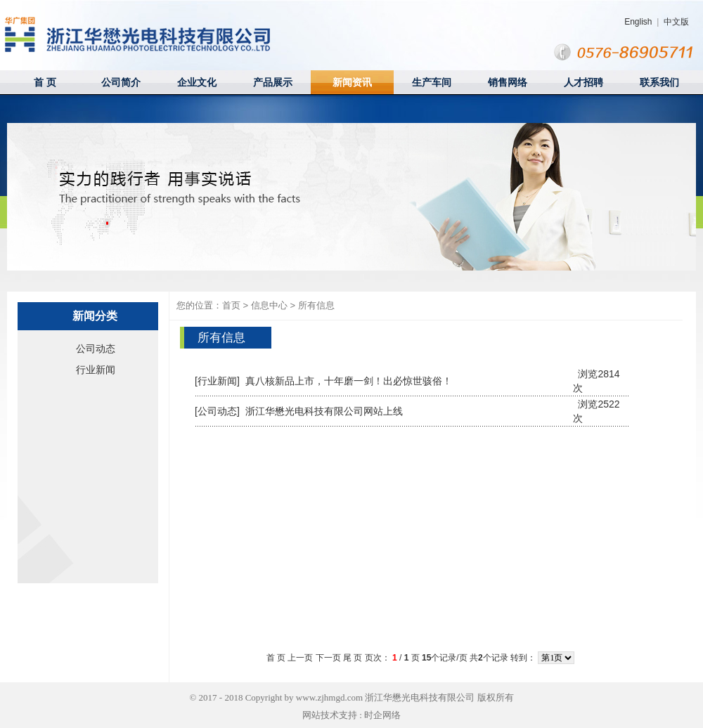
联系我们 (659, 82)
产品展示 (273, 82)
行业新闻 (96, 370)
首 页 (45, 82)
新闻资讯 (352, 82)
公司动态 (96, 349)
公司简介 (121, 82)
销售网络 (508, 82)
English (638, 22)
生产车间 (432, 82)
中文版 (676, 22)
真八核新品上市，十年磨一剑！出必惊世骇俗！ (349, 381)
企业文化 (197, 82)
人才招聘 (583, 82)
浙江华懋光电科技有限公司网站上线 (324, 411)
